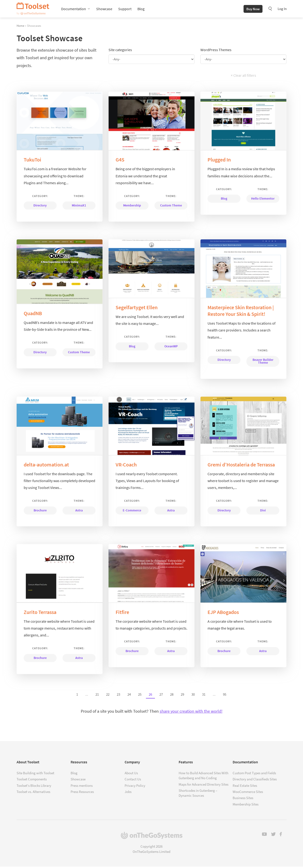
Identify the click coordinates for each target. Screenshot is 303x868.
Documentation (74, 9)
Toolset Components (32, 781)
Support (125, 9)
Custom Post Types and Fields (254, 774)
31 (204, 696)
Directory (40, 207)
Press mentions (82, 787)
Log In (282, 9)
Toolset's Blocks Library (34, 787)
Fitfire (122, 613)
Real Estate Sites (245, 787)
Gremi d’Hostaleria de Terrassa (241, 466)
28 (172, 696)
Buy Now (253, 9)
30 (193, 696)
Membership (132, 207)
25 (140, 696)
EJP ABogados (223, 613)
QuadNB (33, 315)
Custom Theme (171, 207)
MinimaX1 (79, 207)
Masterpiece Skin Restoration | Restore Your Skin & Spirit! (241, 312)
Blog (141, 9)
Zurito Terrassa (40, 613)
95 (225, 696)
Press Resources (82, 793)
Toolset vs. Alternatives (33, 793)
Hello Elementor (263, 200)
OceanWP (171, 347)
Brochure (40, 511)
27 (161, 696)
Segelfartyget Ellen (137, 309)
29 (182, 696)
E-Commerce (132, 511)
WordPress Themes (216, 51)
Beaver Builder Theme (263, 362)
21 (97, 696)
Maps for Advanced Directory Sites (204, 785)
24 (129, 696)
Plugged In (219, 161)
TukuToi (32, 161)
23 (118, 696)
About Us (131, 774)
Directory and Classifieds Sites (255, 781)
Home (20, 27)
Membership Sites (246, 805)
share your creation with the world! (191, 712)
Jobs (128, 793)
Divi (263, 511)
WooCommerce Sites (248, 793)
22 (108, 696)
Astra (79, 511)
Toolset (33, 9)
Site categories (120, 51)
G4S (120, 161)
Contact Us (133, 781)
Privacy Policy (135, 787)
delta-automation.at (46, 466)
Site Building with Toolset (35, 774)
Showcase (104, 9)
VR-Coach (126, 466)
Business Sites (243, 799)
